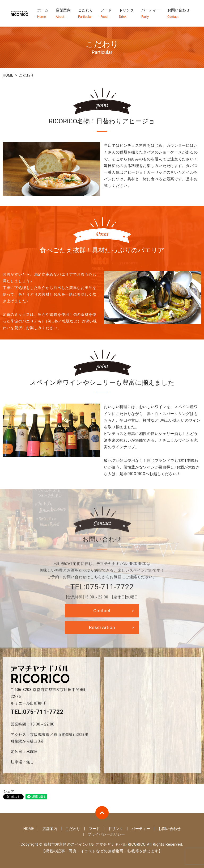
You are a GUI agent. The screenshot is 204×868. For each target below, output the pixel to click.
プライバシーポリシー (106, 834)
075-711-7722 (110, 595)
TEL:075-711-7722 (37, 712)
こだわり (86, 14)
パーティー (151, 14)
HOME (8, 75)
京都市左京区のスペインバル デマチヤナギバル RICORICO (95, 844)
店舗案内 (63, 14)
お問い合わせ (178, 14)
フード (106, 14)
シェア (9, 791)
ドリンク (126, 14)
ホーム (43, 14)
